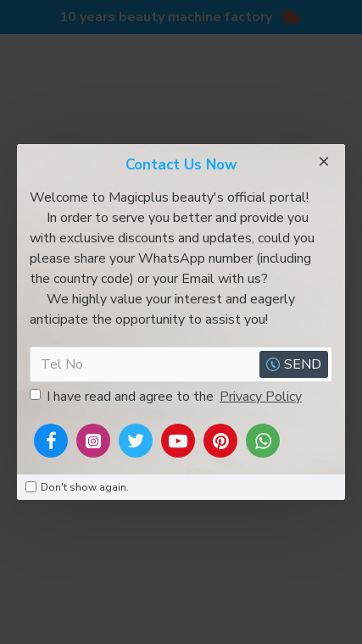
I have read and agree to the (167, 397)
